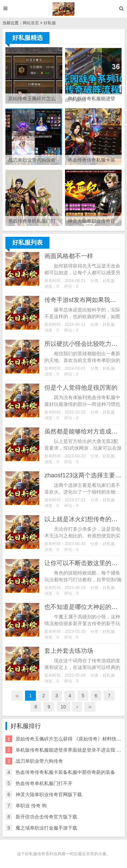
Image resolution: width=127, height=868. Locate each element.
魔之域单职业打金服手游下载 (46, 828)
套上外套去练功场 (69, 651)
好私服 (50, 23)
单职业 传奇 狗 (31, 806)
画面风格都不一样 (69, 256)
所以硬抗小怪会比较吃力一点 (84, 344)
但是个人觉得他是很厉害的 (81, 388)
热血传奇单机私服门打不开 (44, 783)
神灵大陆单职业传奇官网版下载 (49, 794)
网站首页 (31, 23)
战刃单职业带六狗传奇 (39, 761)
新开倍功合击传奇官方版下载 (46, 817)
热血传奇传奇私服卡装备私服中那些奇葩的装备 (65, 772)
